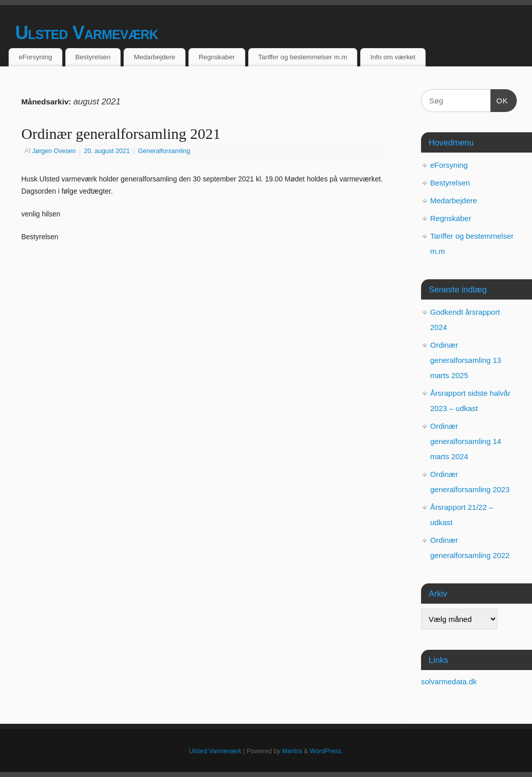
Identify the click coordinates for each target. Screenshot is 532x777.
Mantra (292, 751)
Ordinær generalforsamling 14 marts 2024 (466, 441)
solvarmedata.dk (449, 681)
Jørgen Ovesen (54, 151)
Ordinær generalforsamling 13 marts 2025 (466, 360)
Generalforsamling (164, 151)
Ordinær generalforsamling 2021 (121, 134)
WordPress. (326, 751)
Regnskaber (217, 57)
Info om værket (393, 57)
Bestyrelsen (93, 57)
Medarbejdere (155, 57)
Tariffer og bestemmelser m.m (302, 57)
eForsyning (35, 57)
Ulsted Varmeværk (87, 33)
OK (500, 99)
